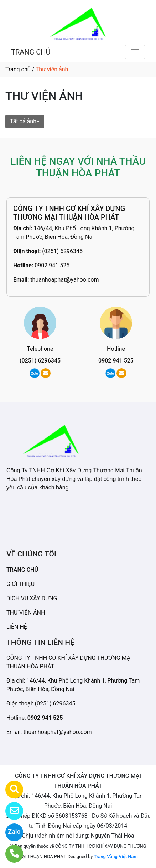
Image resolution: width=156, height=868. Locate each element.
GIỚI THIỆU (20, 584)
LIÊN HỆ (17, 627)
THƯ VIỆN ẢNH (26, 613)
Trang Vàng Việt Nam (116, 856)
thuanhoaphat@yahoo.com (64, 280)
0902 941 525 (52, 265)
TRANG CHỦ (31, 52)
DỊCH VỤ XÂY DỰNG (32, 598)
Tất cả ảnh (23, 121)
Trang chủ (18, 69)
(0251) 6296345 (62, 251)
